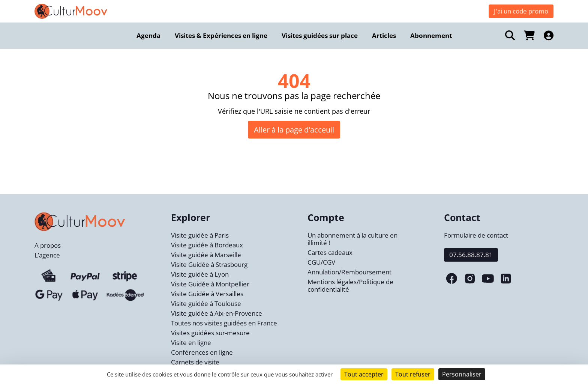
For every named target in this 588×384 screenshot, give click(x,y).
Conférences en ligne (202, 352)
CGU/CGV (321, 262)
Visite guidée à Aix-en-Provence (217, 313)
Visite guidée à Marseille (206, 255)
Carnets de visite (195, 362)
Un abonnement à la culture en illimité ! (352, 239)
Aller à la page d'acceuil (294, 130)
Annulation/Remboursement (349, 272)
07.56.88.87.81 (471, 255)
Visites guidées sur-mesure (210, 333)
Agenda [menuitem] (148, 35)
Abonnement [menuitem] (431, 35)
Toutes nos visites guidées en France (224, 323)
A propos (48, 245)
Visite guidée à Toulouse (206, 303)
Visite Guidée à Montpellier (210, 284)
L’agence (47, 255)
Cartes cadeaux (330, 252)
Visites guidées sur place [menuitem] (320, 35)
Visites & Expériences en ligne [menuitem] (221, 35)
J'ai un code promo (521, 11)
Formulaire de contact (476, 235)
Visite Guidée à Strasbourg (209, 264)
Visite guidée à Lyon (200, 274)
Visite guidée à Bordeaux (207, 245)
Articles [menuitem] (384, 35)
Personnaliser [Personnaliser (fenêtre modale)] (462, 374)
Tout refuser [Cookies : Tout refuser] (413, 374)
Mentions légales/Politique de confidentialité (350, 285)
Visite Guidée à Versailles (207, 294)
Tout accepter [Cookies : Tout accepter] (364, 374)
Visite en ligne (191, 343)
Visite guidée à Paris (200, 235)
